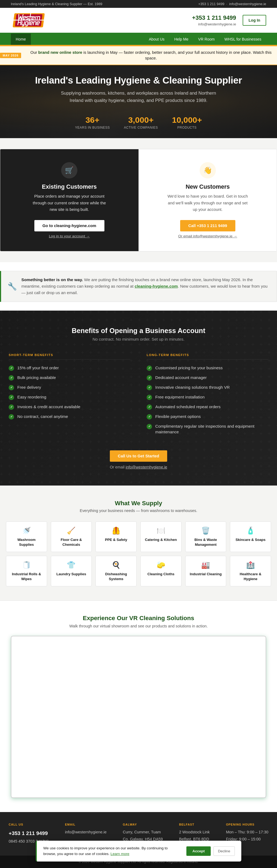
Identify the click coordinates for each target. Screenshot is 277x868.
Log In (254, 20)
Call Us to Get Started (139, 456)
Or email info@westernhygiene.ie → (208, 236)
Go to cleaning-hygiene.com (69, 226)
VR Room (207, 39)
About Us (157, 39)
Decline (224, 851)
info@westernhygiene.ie (248, 4)
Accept (198, 851)
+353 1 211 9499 (211, 4)
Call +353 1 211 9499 (208, 226)
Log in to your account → (69, 236)
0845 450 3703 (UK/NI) (29, 841)
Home (21, 39)
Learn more (120, 854)
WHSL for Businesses (243, 39)
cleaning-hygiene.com (156, 286)
